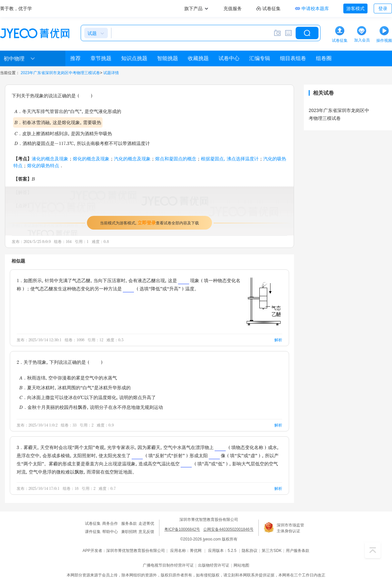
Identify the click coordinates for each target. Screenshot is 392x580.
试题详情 (111, 73)
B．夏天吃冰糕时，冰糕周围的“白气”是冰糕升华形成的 (75, 387)
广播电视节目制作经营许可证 (168, 565)
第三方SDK (272, 551)
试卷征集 (93, 524)
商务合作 (110, 524)
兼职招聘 (129, 532)
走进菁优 (146, 524)
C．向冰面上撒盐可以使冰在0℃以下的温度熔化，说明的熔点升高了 (88, 397)
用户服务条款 (298, 551)
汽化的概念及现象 (132, 159)
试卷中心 (229, 58)
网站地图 (241, 565)
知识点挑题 (134, 58)
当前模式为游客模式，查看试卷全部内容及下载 (149, 223)
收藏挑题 (198, 58)
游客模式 (355, 8)
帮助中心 (110, 532)
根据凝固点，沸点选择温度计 (230, 159)
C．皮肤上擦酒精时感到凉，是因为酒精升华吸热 (63, 133)
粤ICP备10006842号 (182, 529)
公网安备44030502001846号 (228, 529)
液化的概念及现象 (50, 159)
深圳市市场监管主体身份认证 (290, 528)
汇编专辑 (260, 58)
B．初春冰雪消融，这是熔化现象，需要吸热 (58, 122)
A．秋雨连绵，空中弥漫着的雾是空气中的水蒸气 (68, 378)
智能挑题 (168, 58)
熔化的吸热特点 (43, 165)
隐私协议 (250, 551)
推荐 (75, 58)
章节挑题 (101, 58)
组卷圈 (324, 58)
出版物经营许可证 (214, 565)
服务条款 (129, 524)
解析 (278, 340)
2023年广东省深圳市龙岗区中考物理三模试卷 (60, 73)
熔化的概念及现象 (91, 159)
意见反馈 (146, 532)
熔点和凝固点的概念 (176, 159)
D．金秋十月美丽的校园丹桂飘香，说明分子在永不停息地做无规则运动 (91, 407)
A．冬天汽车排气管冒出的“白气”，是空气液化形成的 (68, 111)
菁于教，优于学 (16, 8)
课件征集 (93, 532)
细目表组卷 (293, 58)
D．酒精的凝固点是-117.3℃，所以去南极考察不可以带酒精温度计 (82, 143)
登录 (383, 8)
